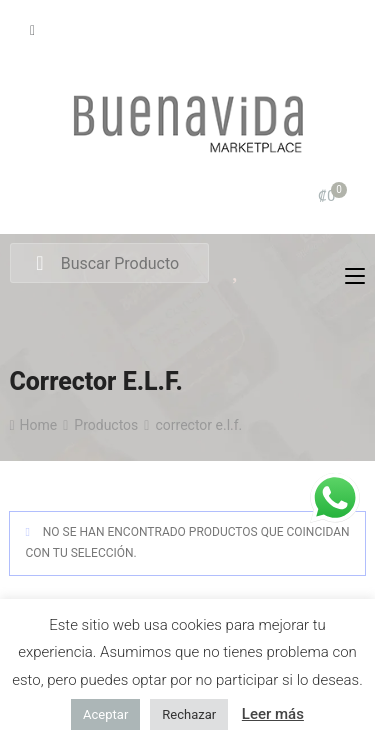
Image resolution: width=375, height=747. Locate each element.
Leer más (273, 714)
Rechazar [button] (189, 714)
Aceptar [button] (105, 714)
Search (39, 264)
